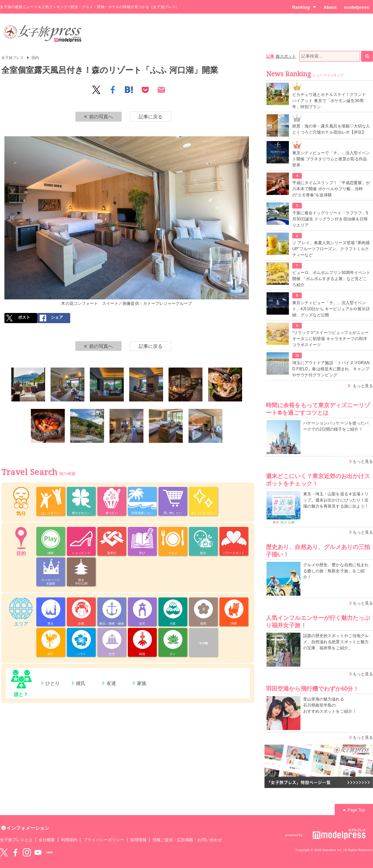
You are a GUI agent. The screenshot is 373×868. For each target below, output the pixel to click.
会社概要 (47, 840)
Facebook (15, 852)
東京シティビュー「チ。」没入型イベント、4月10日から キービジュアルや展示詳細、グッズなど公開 (331, 309)
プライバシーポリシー (104, 840)
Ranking (304, 7)
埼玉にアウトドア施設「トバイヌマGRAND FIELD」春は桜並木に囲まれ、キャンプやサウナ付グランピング (331, 369)
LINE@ (50, 852)
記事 (270, 56)
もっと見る (363, 386)
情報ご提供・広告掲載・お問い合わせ (187, 840)
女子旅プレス (13, 58)
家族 (142, 683)
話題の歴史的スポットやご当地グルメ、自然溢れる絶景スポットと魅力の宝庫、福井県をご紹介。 (336, 642)
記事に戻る (151, 117)
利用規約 (69, 840)
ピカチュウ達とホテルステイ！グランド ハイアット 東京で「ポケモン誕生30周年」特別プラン (329, 101)
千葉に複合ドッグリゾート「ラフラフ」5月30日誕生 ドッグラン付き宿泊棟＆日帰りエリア (330, 219)
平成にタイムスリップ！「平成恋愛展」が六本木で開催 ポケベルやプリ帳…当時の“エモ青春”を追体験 (331, 189)
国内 (35, 58)
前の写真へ (99, 117)
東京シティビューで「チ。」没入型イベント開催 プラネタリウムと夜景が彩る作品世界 (331, 159)
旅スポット (286, 56)
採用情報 (138, 840)
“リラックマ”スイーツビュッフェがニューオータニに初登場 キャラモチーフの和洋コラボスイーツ (330, 339)
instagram (27, 852)
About (330, 7)
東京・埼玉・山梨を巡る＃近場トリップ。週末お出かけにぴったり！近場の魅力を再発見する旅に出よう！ (336, 500)
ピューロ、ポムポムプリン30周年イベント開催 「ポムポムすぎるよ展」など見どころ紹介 (331, 279)
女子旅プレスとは (16, 840)
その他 (203, 643)
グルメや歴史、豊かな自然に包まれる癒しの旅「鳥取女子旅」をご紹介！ (336, 571)
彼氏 (81, 683)
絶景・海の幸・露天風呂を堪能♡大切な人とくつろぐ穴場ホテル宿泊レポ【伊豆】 (331, 129)
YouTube (38, 852)
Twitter (4, 852)
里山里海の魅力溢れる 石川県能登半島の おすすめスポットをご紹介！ (330, 705)
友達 (111, 683)
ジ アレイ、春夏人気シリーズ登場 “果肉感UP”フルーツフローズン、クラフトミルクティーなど (331, 249)
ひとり (53, 683)
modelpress (357, 7)
